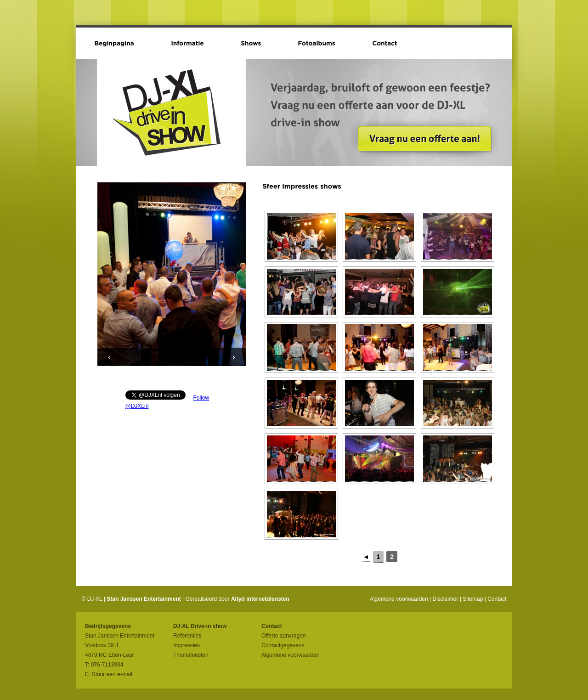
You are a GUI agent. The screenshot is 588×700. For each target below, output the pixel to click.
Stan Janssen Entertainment (144, 599)
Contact (497, 599)
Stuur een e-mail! (113, 674)
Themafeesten (191, 655)
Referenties (187, 636)
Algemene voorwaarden (399, 599)
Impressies (187, 645)
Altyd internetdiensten (260, 599)
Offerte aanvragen (284, 636)
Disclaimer (446, 599)
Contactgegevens (283, 645)
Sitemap (473, 599)
